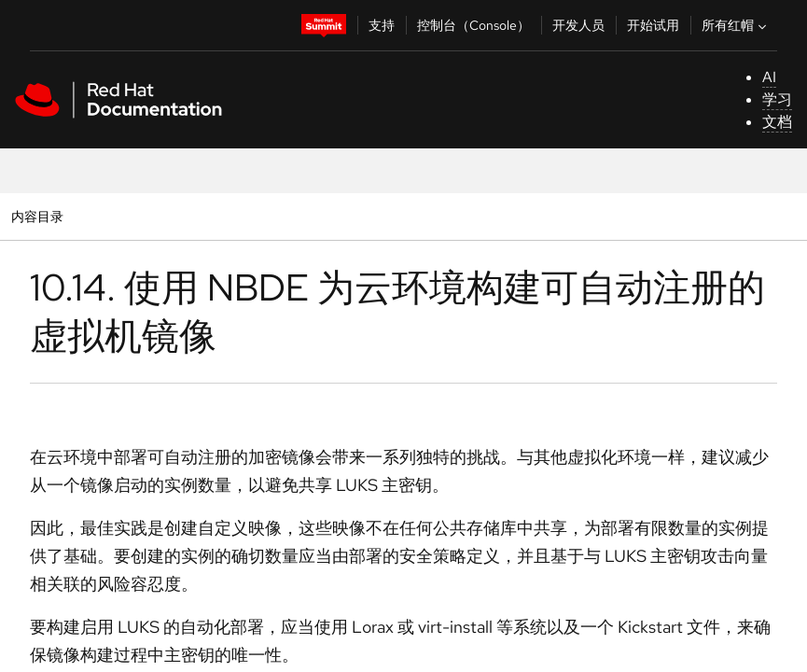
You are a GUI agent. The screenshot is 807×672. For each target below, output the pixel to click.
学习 (777, 99)
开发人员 (578, 25)
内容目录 (37, 216)
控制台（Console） (473, 25)
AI (769, 77)
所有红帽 (736, 25)
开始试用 (653, 25)
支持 (382, 25)
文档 (777, 122)
